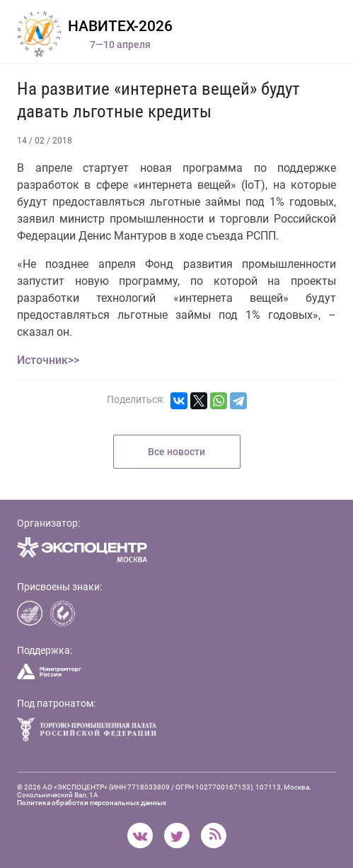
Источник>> (48, 360)
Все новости (176, 452)
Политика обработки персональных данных (92, 803)
